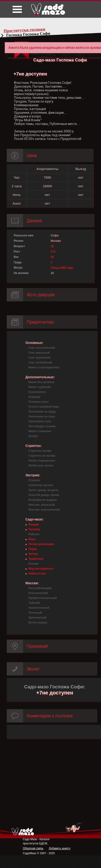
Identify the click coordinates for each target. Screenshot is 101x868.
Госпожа (34, 529)
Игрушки (34, 397)
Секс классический (42, 348)
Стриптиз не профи (42, 456)
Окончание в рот (40, 421)
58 (52, 257)
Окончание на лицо (42, 416)
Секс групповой (39, 358)
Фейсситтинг (37, 573)
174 (53, 252)
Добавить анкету (59, 848)
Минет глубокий (39, 387)
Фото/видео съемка (42, 426)
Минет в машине (40, 431)
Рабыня (34, 534)
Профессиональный (43, 598)
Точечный (35, 613)
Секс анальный (39, 353)
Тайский (34, 603)
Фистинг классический (44, 510)
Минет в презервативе (44, 367)
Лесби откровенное (42, 461)
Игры (32, 539)
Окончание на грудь (42, 412)
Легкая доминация (41, 544)
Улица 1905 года (62, 268)
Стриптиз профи (40, 451)
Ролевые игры (38, 402)
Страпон (34, 480)
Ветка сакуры (38, 623)
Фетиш (33, 554)
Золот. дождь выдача (43, 490)
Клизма (33, 564)
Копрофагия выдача (43, 500)
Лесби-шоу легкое (41, 466)
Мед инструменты (41, 569)
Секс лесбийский (40, 363)
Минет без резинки (41, 382)
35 (52, 246)
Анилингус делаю (41, 485)
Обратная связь (33, 848)
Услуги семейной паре (44, 407)
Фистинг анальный (42, 505)
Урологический (39, 608)
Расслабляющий (40, 588)
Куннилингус (37, 392)
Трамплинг (36, 559)
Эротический (37, 618)
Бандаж (34, 524)
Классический (38, 593)
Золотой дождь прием (44, 495)
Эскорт (33, 436)
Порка (33, 549)
